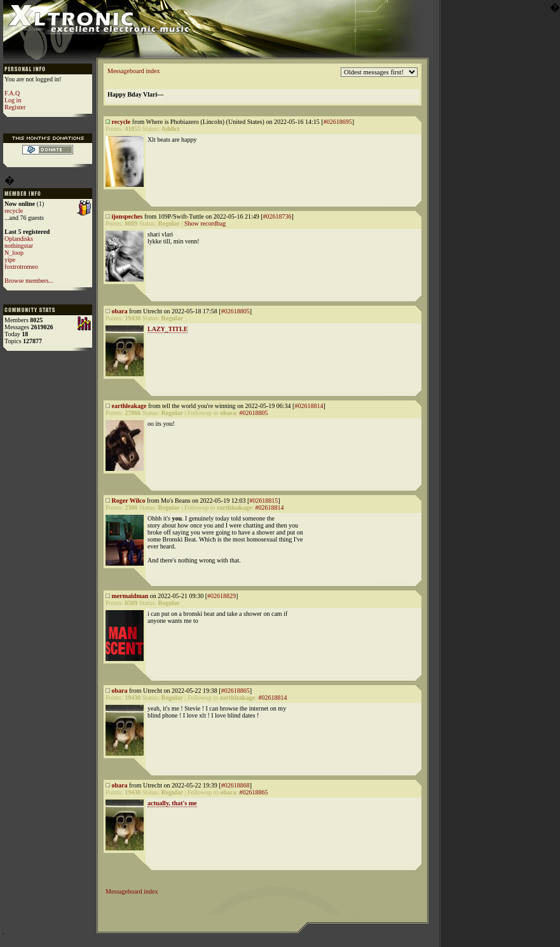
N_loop (14, 253)
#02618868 (236, 785)
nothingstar (19, 246)
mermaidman (130, 596)
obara (120, 311)
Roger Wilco (129, 501)
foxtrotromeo (21, 267)
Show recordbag (205, 223)
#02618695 (338, 122)
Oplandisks (19, 239)
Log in (13, 100)
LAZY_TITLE (167, 329)
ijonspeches (127, 216)
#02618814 (309, 406)
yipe (10, 260)
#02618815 (263, 501)
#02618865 (236, 691)
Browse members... (29, 281)
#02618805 (236, 311)
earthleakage (129, 406)
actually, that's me (172, 803)
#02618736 (277, 216)
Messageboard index (133, 71)
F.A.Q (12, 93)
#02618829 (222, 596)
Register (15, 107)
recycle (14, 211)
